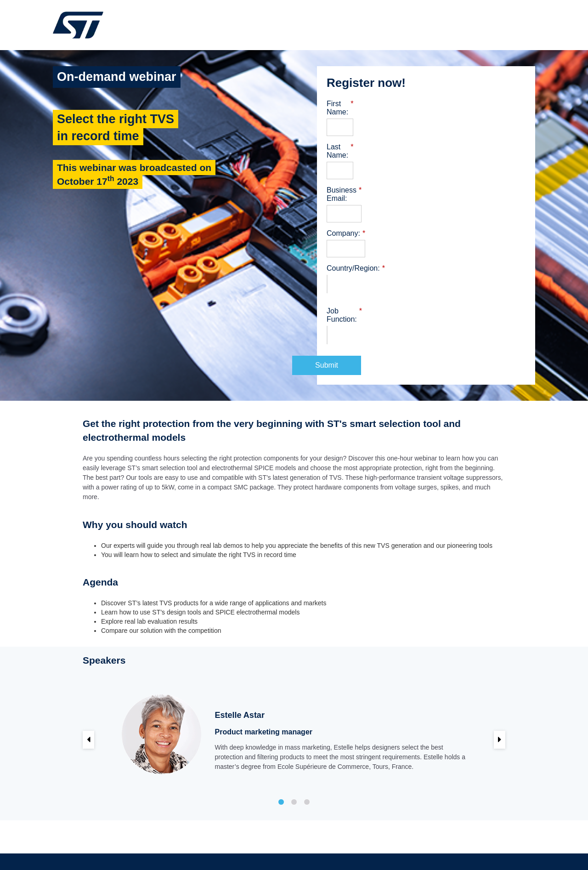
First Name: (348, 104)
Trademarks (391, 845)
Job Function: (351, 286)
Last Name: (348, 139)
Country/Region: (356, 244)
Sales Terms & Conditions (337, 845)
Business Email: (355, 174)
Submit (426, 332)
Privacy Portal (430, 845)
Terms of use (282, 845)
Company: (346, 209)
